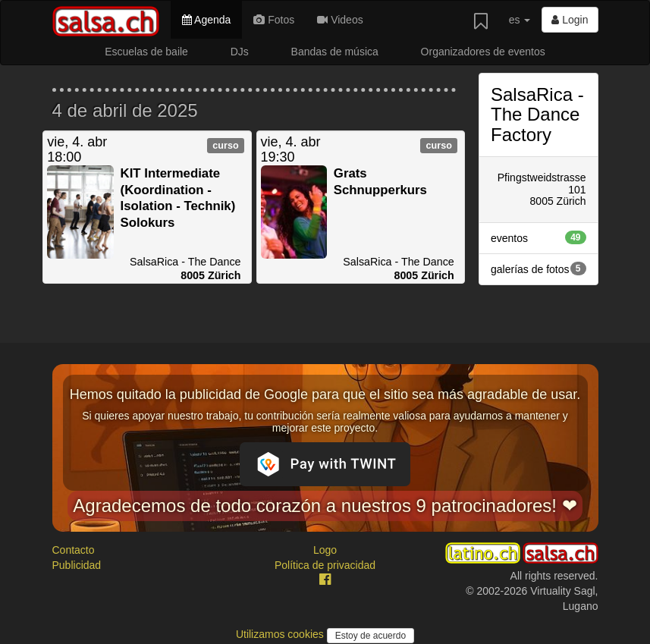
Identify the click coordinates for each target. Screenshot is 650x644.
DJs (240, 52)
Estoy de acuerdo (371, 636)
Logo (325, 550)
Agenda (206, 20)
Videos (340, 20)
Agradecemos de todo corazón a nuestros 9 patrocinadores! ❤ (325, 506)
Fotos (274, 20)
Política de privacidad (325, 565)
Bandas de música (335, 52)
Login (570, 20)
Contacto (74, 550)
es (520, 20)
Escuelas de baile (146, 52)
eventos (539, 237)
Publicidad (77, 565)
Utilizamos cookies (281, 634)
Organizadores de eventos (483, 52)
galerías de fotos (539, 269)
